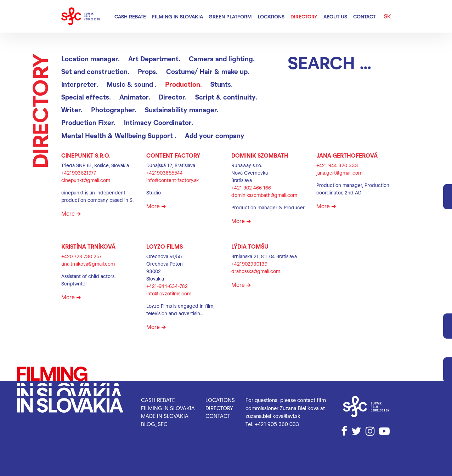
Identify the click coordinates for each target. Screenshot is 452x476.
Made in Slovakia (165, 416)
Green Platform (230, 16)
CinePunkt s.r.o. (86, 155)
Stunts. (222, 84)
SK (387, 16)
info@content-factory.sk (173, 180)
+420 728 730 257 (81, 256)
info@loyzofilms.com (169, 293)
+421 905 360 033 (277, 424)
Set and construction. (95, 71)
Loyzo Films (165, 246)
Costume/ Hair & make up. (208, 71)
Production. (183, 84)
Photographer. (114, 110)
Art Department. (154, 59)
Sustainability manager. (182, 110)
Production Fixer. (88, 122)
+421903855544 (165, 173)
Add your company (215, 135)
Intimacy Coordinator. (159, 122)
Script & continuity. (226, 97)
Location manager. (91, 59)
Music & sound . (132, 84)
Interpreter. (80, 84)
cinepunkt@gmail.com (86, 180)
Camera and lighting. (222, 59)
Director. (173, 97)
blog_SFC (154, 424)
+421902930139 (249, 264)
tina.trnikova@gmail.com (88, 264)
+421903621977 (79, 173)
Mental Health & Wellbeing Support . (119, 135)
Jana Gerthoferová (347, 155)
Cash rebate (130, 16)
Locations (271, 16)
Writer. (72, 110)
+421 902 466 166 (251, 188)
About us (335, 16)
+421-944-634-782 (167, 286)
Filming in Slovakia (177, 16)
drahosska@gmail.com (256, 271)
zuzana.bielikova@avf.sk (273, 416)
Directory (304, 16)
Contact (364, 16)
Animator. (135, 97)
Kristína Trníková (88, 246)
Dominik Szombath (260, 155)
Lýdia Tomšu (250, 246)
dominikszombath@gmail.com (264, 195)
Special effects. (86, 97)
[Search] (339, 62)
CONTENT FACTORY (173, 155)
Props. (148, 71)
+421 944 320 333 (337, 165)
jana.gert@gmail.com (339, 173)
